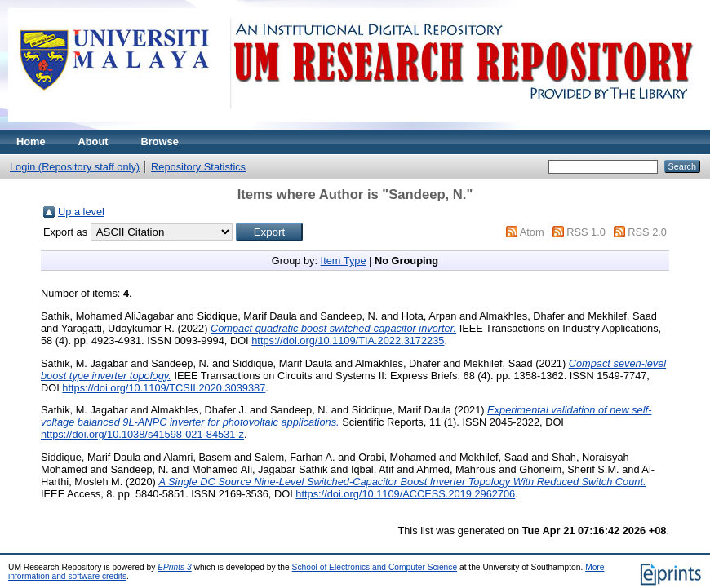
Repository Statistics (198, 167)
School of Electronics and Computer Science (375, 567)
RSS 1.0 (586, 232)
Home (31, 141)
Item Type (344, 261)
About (93, 141)
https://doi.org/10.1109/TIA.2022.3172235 (348, 340)
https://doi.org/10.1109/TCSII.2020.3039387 (164, 388)
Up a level (81, 212)
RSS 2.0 (647, 232)
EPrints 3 (175, 567)
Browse (160, 141)
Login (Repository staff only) (75, 167)
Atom (532, 232)
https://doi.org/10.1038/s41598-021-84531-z (142, 434)
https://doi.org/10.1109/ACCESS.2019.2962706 (405, 494)
